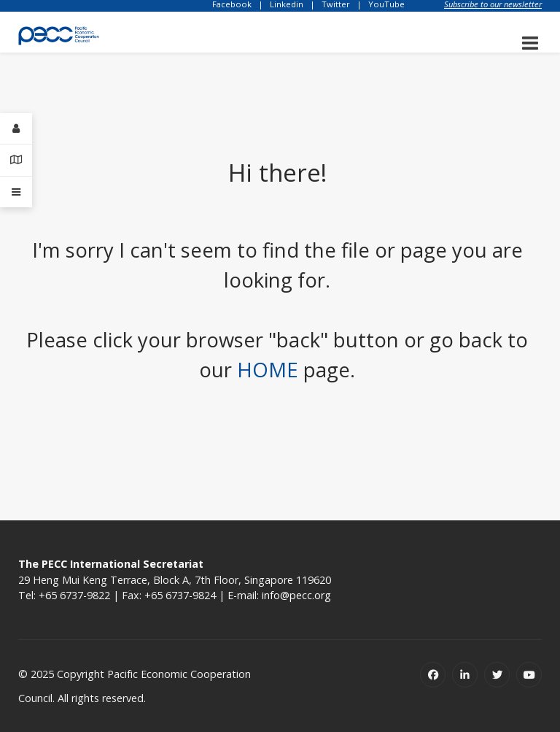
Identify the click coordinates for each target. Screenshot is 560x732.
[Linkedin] (465, 675)
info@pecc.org (296, 595)
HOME (268, 370)
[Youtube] (529, 675)
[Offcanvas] (16, 192)
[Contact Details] (16, 160)
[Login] (16, 129)
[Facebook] (433, 675)
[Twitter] (497, 675)
